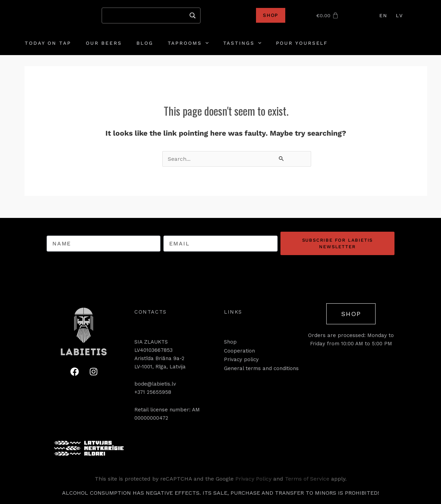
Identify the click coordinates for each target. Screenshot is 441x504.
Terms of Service (307, 479)
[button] (151, 312)
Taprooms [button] (188, 43)
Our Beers (104, 43)
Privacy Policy (253, 479)
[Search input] (148, 15)
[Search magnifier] (193, 15)
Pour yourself (302, 43)
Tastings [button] (242, 43)
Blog (145, 43)
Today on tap (48, 43)
